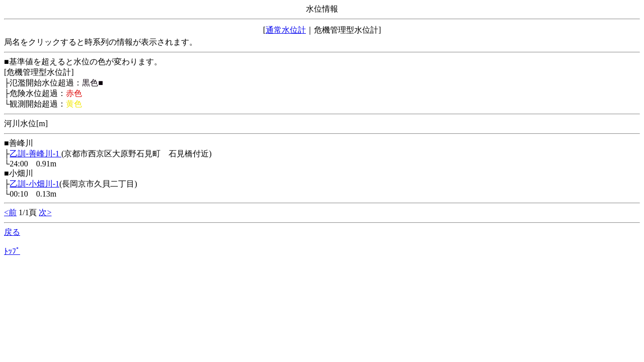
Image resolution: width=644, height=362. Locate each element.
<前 (10, 212)
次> (45, 212)
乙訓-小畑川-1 (34, 184)
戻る (12, 232)
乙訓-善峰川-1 (35, 154)
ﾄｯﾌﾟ (12, 251)
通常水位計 (286, 30)
